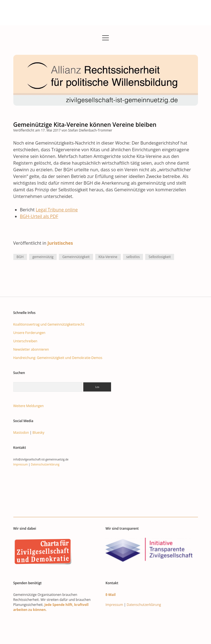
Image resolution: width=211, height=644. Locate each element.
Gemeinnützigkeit (76, 257)
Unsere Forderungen (29, 333)
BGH (20, 257)
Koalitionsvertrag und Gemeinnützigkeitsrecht (49, 324)
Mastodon (21, 433)
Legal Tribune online (57, 210)
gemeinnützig (43, 257)
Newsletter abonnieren (31, 349)
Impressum (21, 464)
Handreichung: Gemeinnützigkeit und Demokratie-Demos (58, 358)
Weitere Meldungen (29, 406)
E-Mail (110, 595)
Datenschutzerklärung (45, 464)
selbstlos (133, 257)
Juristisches (60, 243)
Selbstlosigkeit (160, 257)
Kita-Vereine (108, 257)
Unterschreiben (25, 341)
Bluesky (38, 433)
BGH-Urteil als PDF (39, 216)
